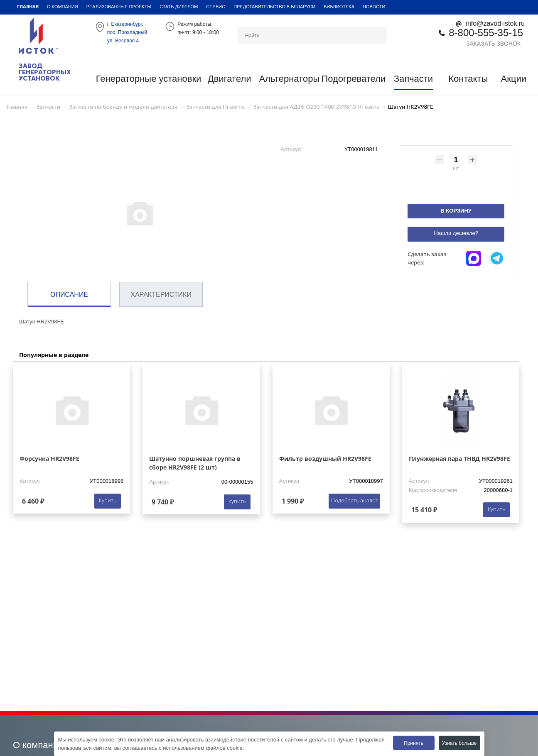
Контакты (468, 79)
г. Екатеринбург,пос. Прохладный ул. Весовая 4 (127, 32)
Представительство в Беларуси (274, 7)
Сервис (216, 7)
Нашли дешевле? (456, 233)
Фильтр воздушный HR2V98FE (325, 459)
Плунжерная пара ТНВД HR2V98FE (459, 459)
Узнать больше (459, 743)
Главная (28, 6)
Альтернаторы (290, 79)
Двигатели (230, 79)
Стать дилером (179, 7)
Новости (374, 7)
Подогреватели (353, 79)
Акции (514, 79)
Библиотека (339, 7)
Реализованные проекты (119, 7)
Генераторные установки (149, 79)
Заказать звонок (493, 44)
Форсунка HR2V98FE (49, 459)
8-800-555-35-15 (486, 33)
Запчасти (414, 79)
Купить (108, 500)
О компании (63, 7)
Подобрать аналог (354, 500)
